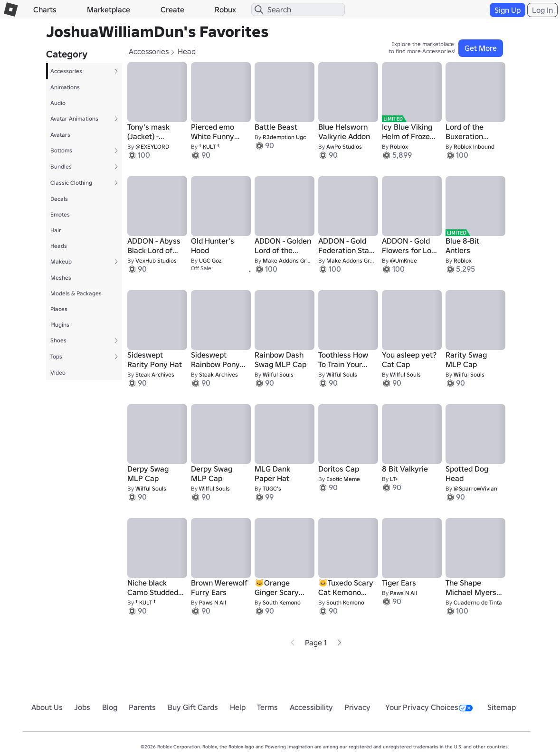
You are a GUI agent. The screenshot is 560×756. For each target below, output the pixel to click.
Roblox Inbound (474, 146)
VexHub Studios (156, 260)
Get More (481, 48)
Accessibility (311, 707)
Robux (225, 9)
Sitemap (502, 707)
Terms (267, 707)
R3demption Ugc (284, 137)
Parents (142, 707)
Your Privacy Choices (429, 707)
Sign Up (508, 10)
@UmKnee (403, 260)
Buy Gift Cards (193, 707)
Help (238, 707)
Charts (45, 9)
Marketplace (109, 9)
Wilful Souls (278, 374)
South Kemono (282, 602)
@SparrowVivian (475, 488)
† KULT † (209, 146)
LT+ (394, 479)
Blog (110, 707)
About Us (47, 707)
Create (172, 9)
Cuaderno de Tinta (478, 602)
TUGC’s (272, 488)
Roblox (399, 146)
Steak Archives (155, 374)
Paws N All (213, 602)
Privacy (357, 707)
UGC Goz (210, 260)
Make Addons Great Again (297, 260)
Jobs (82, 707)
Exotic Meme (343, 479)
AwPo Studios (344, 146)
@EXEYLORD (152, 146)
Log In (542, 10)
